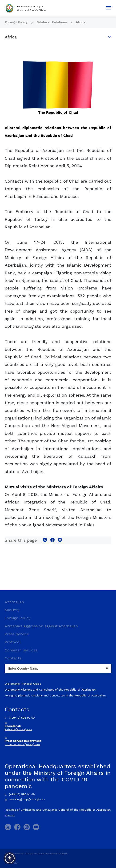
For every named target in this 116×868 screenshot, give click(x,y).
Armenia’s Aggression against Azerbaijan (41, 626)
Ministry (12, 610)
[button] (10, 858)
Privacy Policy (12, 863)
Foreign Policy (17, 22)
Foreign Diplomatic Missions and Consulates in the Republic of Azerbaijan (55, 696)
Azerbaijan (14, 602)
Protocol (13, 642)
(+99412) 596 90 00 (20, 718)
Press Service (17, 634)
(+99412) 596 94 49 (20, 794)
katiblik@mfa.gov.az (18, 729)
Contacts (13, 658)
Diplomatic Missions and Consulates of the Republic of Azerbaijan (50, 690)
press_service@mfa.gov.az (22, 744)
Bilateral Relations (52, 22)
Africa (81, 22)
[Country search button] (108, 669)
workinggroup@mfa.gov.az (25, 799)
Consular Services (21, 650)
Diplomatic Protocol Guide (23, 684)
